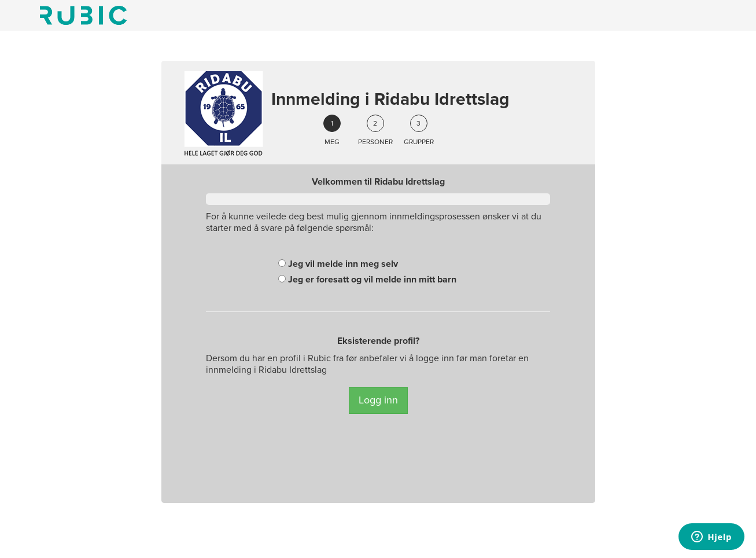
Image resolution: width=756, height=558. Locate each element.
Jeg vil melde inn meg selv (338, 264)
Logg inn (378, 400)
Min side (83, 15)
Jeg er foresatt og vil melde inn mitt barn (367, 280)
